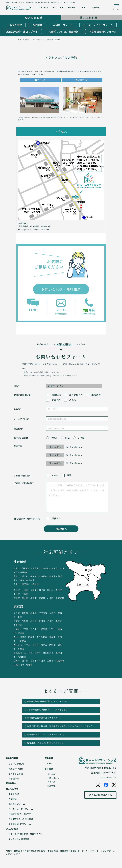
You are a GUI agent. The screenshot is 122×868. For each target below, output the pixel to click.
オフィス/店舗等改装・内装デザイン (25, 834)
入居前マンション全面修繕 (64, 32)
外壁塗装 (37, 25)
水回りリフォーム (63, 25)
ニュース (83, 7)
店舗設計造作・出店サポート (22, 32)
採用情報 (51, 786)
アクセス (40, 80)
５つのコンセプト (17, 764)
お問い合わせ (53, 778)
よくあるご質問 (16, 774)
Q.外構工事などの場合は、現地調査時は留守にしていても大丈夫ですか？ (60, 726)
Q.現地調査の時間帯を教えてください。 (60, 718)
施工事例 (72, 7)
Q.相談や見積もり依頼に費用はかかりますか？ (60, 701)
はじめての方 (42, 7)
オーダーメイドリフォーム (98, 25)
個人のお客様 (12, 789)
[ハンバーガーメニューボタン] (117, 7)
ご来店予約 (82, 80)
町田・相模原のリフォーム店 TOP (30, 39)
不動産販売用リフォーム (103, 32)
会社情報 (95, 7)
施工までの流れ (16, 769)
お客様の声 (14, 779)
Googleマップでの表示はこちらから (34, 229)
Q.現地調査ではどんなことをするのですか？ (60, 734)
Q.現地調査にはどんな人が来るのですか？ (60, 743)
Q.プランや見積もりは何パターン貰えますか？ (60, 710)
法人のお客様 (12, 829)
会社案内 (51, 774)
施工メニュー (58, 7)
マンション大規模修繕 (19, 839)
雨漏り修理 (16, 25)
